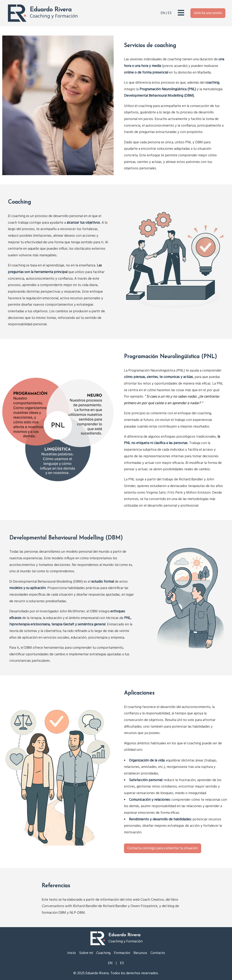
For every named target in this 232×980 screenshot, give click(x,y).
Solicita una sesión (208, 13)
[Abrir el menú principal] (181, 13)
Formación (122, 953)
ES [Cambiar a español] (170, 13)
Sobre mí (86, 953)
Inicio (72, 953)
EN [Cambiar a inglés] (163, 13)
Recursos (140, 953)
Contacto (158, 953)
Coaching (103, 953)
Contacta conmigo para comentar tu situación (163, 848)
